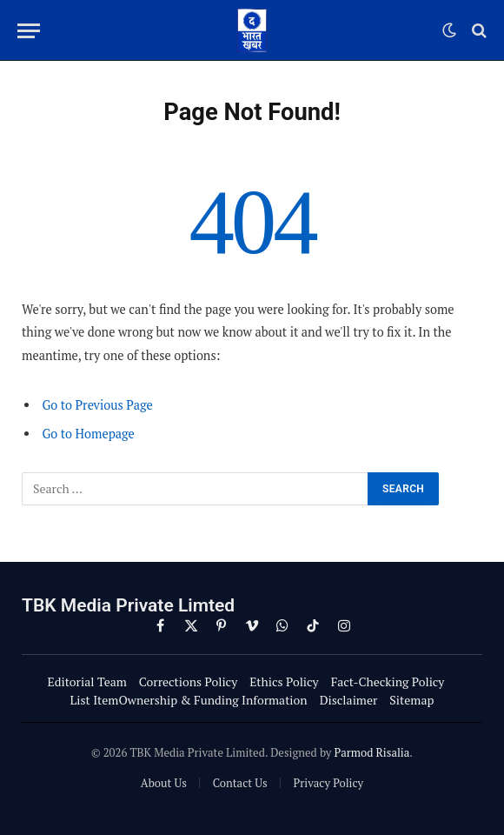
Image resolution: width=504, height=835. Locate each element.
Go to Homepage (88, 434)
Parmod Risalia (371, 752)
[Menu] (29, 31)
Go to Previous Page (97, 405)
